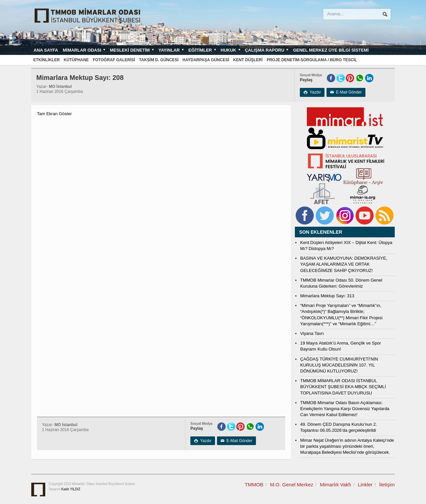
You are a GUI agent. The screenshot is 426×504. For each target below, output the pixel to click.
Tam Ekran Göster (54, 114)
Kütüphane (76, 60)
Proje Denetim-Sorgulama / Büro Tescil (312, 60)
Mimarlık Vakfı (335, 485)
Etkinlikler (46, 60)
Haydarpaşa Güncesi (206, 60)
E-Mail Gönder (346, 92)
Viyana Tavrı (312, 333)
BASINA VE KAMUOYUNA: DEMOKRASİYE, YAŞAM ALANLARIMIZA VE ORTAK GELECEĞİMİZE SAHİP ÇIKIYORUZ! (344, 264)
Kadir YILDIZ (71, 489)
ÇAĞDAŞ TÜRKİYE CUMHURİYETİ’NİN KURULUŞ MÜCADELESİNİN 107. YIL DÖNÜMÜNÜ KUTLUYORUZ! (339, 365)
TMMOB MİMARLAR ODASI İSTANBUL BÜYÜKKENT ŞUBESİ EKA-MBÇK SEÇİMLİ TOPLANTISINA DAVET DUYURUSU (343, 387)
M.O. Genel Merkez (292, 485)
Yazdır (312, 92)
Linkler (365, 485)
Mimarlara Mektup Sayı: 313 (327, 296)
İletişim (387, 485)
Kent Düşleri (248, 60)
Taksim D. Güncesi (159, 60)
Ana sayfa (46, 50)
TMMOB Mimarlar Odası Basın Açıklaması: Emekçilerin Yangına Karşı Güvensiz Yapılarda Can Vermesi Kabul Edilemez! (345, 409)
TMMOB (254, 485)
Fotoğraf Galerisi (114, 60)
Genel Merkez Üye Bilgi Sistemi (331, 50)
